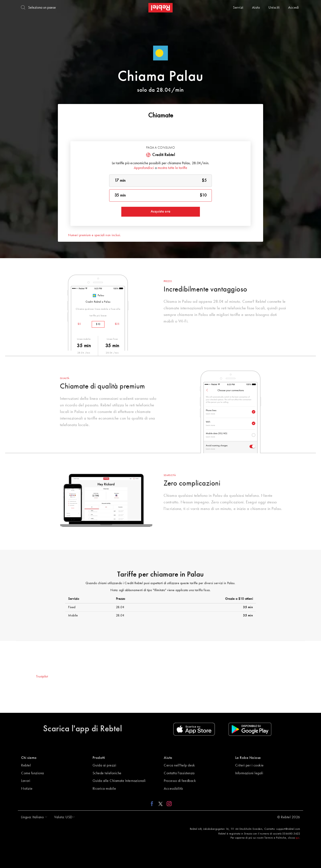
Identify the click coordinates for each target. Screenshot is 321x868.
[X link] (160, 804)
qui (297, 838)
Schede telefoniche (107, 773)
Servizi (238, 8)
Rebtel (26, 765)
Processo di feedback (180, 781)
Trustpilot (42, 677)
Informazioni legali (249, 773)
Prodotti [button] (99, 758)
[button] (33, 817)
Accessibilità (173, 789)
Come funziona (33, 773)
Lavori (26, 781)
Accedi (293, 8)
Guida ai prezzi (104, 765)
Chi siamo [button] (29, 758)
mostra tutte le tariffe (172, 168)
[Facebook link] (153, 804)
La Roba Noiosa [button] (248, 758)
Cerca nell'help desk (179, 765)
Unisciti (274, 8)
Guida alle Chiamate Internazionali (119, 781)
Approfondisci (144, 168)
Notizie (27, 789)
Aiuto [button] (168, 758)
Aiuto (256, 8)
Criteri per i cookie (249, 765)
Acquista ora (160, 212)
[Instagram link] (168, 804)
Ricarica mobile (104, 789)
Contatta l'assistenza (179, 773)
